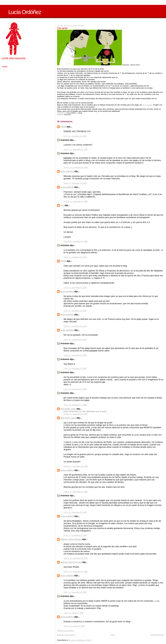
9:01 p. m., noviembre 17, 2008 (75, 405)
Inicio (113, 635)
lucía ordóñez (67, 171)
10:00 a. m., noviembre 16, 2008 (76, 201)
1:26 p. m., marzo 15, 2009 (74, 613)
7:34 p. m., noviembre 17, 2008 (75, 368)
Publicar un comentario (66, 631)
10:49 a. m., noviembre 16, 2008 (76, 241)
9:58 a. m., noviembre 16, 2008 (75, 183)
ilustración (68, 115)
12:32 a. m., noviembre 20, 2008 (76, 492)
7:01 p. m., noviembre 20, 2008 (75, 512)
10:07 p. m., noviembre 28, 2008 (76, 572)
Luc (62, 205)
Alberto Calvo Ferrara (71, 539)
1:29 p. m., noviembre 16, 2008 (75, 257)
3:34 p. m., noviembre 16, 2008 (75, 311)
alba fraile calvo (68, 409)
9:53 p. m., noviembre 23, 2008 (75, 535)
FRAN (63, 127)
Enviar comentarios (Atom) (80, 640)
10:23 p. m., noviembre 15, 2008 (76, 149)
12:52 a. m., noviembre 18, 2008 (76, 466)
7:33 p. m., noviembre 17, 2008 (75, 355)
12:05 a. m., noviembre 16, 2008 (76, 167)
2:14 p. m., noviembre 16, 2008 (75, 288)
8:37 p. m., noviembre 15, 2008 (75, 136)
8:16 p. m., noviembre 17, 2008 (75, 389)
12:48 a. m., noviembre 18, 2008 (76, 414)
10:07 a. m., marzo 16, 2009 (74, 626)
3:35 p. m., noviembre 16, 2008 (75, 326)
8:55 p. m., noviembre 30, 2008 (75, 592)
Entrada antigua (157, 635)
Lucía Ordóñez (25, 12)
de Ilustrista (147, 105)
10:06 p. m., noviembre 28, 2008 (76, 558)
